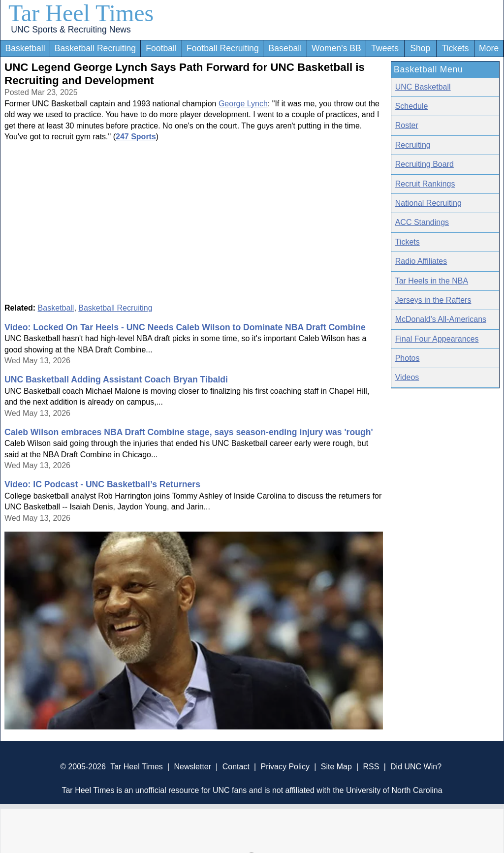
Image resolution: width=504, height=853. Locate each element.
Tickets (455, 48)
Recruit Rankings (425, 184)
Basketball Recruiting (95, 48)
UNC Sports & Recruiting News (71, 30)
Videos (407, 377)
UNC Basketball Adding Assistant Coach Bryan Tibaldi (116, 379)
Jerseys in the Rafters (433, 300)
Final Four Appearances (437, 339)
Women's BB (336, 48)
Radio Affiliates (421, 261)
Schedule (412, 106)
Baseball (285, 48)
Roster (407, 125)
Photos (408, 358)
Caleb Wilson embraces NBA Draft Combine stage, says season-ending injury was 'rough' (189, 432)
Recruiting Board (425, 164)
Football (161, 48)
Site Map (336, 767)
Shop (420, 48)
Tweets (385, 48)
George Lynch (243, 104)
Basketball (25, 48)
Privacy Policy (285, 767)
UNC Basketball (423, 87)
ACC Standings (422, 222)
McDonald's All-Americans (441, 319)
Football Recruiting (223, 48)
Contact (236, 767)
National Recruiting (428, 203)
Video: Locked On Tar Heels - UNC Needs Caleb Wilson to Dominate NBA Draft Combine (185, 327)
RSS (371, 767)
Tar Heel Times (81, 13)
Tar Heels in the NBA (432, 281)
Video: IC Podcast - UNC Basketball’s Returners (102, 484)
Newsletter (192, 767)
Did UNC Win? (416, 767)
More (489, 48)
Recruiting (413, 145)
